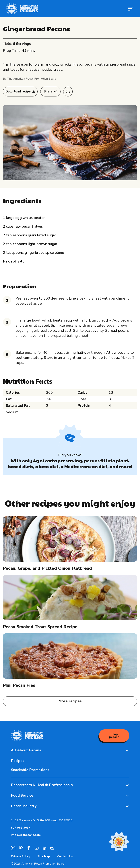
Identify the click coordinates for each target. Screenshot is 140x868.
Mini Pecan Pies (19, 685)
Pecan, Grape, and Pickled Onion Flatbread (47, 568)
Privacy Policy (21, 856)
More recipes (70, 701)
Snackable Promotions (30, 770)
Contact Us (65, 856)
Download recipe (20, 91)
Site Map (44, 856)
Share (50, 91)
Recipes (18, 761)
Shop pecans (114, 736)
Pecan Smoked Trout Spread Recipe (40, 627)
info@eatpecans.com (26, 835)
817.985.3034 (21, 828)
